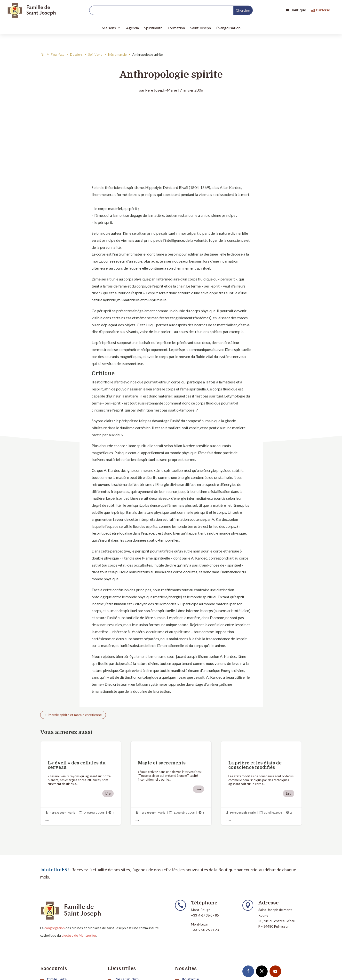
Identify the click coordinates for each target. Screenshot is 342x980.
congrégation (55, 928)
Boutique (298, 10)
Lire (108, 793)
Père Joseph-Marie (161, 90)
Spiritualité (153, 28)
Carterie (323, 10)
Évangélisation (228, 28)
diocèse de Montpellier (79, 935)
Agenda (132, 28)
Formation (176, 28)
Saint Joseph (201, 28)
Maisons (109, 28)
